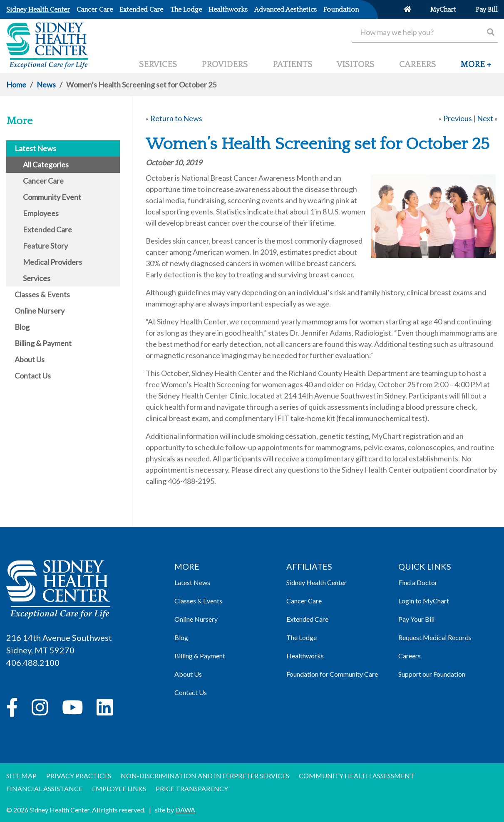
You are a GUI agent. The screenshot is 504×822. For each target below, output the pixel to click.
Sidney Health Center (317, 582)
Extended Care (307, 619)
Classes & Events (198, 601)
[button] (476, 68)
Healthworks (305, 656)
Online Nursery (196, 619)
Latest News (192, 582)
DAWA (185, 810)
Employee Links (119, 788)
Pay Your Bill (416, 619)
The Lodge (302, 637)
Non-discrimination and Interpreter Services (205, 776)
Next (485, 118)
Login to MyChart (424, 601)
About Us (188, 674)
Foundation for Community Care (332, 674)
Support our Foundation (432, 674)
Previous (458, 118)
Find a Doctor (418, 582)
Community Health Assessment (357, 776)
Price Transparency (192, 788)
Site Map (21, 776)
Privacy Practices (79, 776)
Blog (181, 637)
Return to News (176, 118)
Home (16, 85)
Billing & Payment (200, 656)
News (46, 85)
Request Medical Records (435, 637)
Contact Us (191, 692)
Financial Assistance (44, 788)
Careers (410, 656)
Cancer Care (304, 601)
